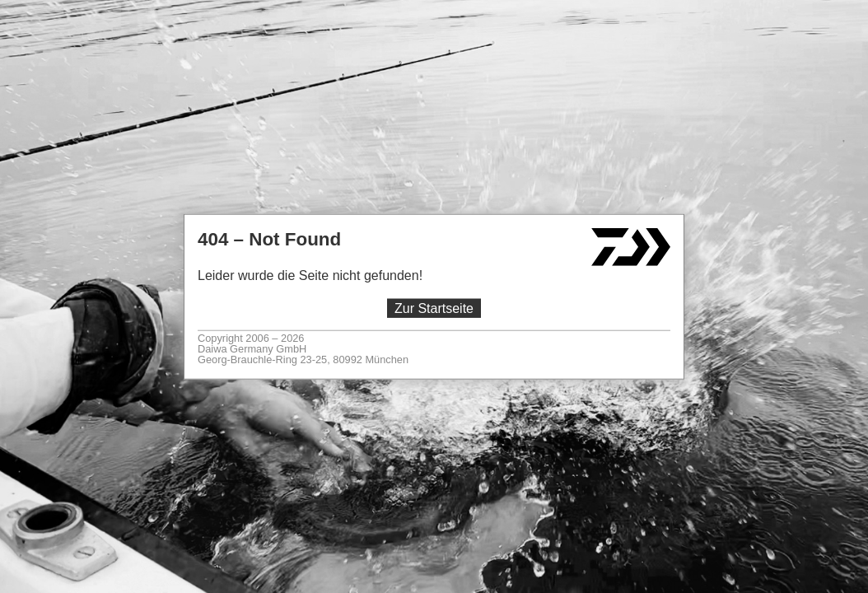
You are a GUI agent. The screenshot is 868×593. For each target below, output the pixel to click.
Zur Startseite (434, 308)
